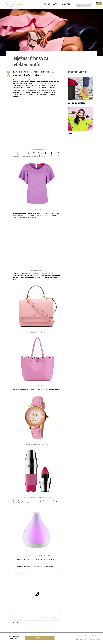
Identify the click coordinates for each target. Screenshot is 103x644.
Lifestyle (65, 4)
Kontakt (88, 636)
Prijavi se (43, 638)
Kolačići (99, 639)
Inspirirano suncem (76, 103)
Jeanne (28, 618)
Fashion (46, 4)
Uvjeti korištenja (91, 639)
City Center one (97, 636)
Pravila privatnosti (81, 639)
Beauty (55, 4)
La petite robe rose (20, 615)
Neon (70, 133)
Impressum (80, 636)
